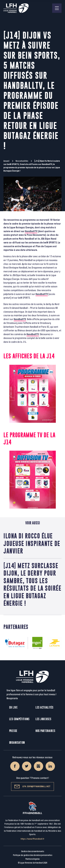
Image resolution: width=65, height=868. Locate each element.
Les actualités (44, 707)
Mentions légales (32, 859)
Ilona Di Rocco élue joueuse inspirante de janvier (32, 543)
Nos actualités (22, 161)
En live (13, 707)
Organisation (17, 743)
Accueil (6, 161)
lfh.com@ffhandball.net (32, 786)
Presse (13, 731)
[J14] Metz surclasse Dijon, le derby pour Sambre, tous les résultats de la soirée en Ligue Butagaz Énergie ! (32, 584)
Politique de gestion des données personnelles (32, 855)
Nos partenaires (45, 731)
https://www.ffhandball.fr (32, 839)
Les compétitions (19, 719)
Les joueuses (43, 719)
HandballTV (31, 231)
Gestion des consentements (33, 851)
